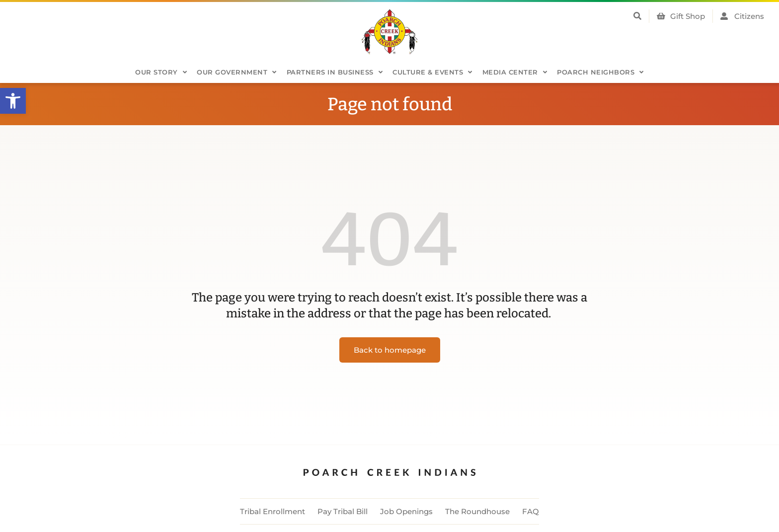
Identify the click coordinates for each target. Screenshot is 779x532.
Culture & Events (432, 72)
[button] (13, 101)
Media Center (515, 72)
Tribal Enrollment (273, 511)
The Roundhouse (477, 511)
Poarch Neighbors (600, 72)
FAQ (531, 511)
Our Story (161, 72)
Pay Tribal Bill (343, 511)
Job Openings (406, 511)
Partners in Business (335, 72)
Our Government (237, 72)
